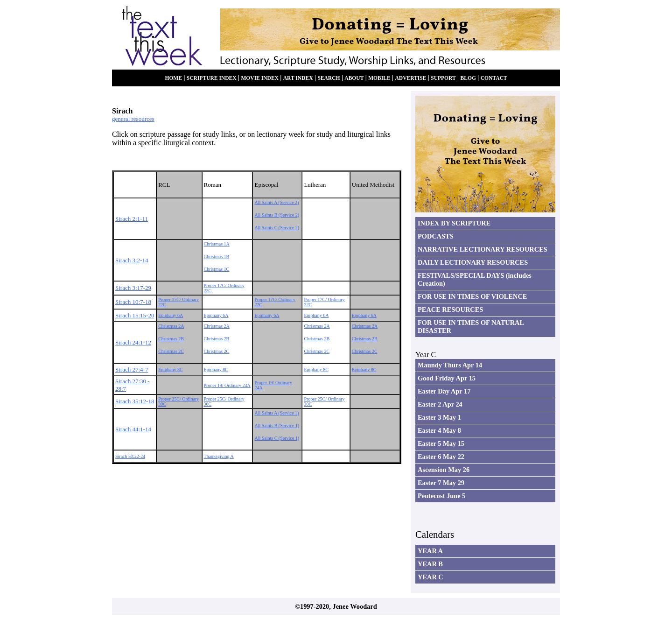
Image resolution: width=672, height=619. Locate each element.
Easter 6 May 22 (441, 457)
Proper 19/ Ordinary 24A (227, 385)
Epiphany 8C (171, 369)
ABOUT (354, 78)
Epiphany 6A (171, 315)
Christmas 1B (217, 257)
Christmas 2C (171, 351)
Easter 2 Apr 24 (440, 404)
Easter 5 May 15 (441, 443)
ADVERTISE (410, 78)
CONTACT (494, 78)
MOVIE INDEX (260, 78)
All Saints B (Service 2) (277, 215)
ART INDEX (298, 78)
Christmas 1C (217, 269)
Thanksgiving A (219, 456)
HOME (173, 78)
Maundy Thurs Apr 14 (450, 365)
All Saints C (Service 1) (277, 438)
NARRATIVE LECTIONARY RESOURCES (483, 249)
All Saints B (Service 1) (277, 426)
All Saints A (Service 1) (276, 413)
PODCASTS (436, 236)
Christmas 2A (171, 326)
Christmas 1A (217, 244)
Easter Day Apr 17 (444, 391)
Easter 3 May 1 (439, 417)
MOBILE (379, 78)
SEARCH (329, 78)
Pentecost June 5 (441, 496)
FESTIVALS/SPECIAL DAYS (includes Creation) (475, 279)
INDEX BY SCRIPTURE (454, 223)
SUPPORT (443, 78)
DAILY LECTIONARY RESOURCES (473, 262)
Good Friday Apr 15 (447, 378)
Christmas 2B (171, 339)
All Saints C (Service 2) (277, 228)
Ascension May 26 (444, 470)
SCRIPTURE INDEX (212, 78)
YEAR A (430, 551)
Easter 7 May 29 (441, 483)
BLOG (468, 78)
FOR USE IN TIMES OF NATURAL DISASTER (471, 327)
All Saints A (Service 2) (276, 202)
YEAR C (430, 577)
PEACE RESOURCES (450, 309)
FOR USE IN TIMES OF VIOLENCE (472, 296)
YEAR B (430, 564)
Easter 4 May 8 (439, 430)
